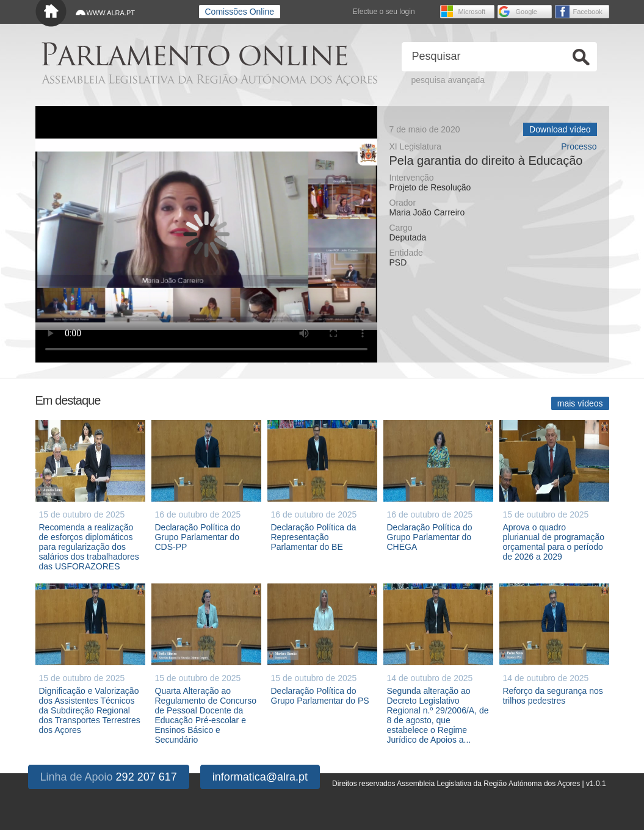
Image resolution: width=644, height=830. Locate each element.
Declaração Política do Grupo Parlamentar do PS (320, 696)
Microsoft (472, 12)
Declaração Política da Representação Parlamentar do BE (314, 537)
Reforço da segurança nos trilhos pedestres (553, 696)
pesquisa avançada (448, 80)
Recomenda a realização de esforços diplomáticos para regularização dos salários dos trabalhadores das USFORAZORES (89, 547)
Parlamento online (194, 54)
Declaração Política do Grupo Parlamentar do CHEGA (430, 537)
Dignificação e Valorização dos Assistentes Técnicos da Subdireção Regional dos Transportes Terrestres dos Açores (90, 710)
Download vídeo (560, 129)
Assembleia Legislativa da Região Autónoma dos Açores (209, 80)
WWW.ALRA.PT (111, 13)
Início (51, 14)
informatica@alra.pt (260, 777)
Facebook (588, 12)
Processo (579, 147)
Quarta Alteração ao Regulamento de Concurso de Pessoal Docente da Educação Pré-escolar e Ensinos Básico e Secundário (206, 715)
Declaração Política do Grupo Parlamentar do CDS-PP (198, 537)
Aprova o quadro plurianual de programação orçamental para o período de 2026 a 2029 (554, 542)
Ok (581, 57)
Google (526, 12)
